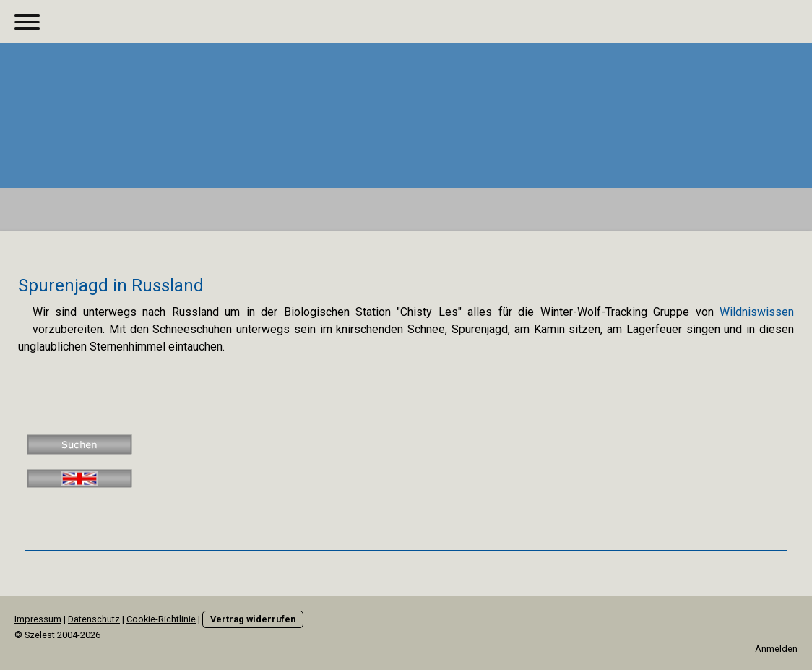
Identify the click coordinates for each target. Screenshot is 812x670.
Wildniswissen (757, 312)
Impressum (38, 619)
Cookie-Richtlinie (161, 619)
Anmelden (776, 649)
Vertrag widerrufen (253, 619)
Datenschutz (94, 619)
